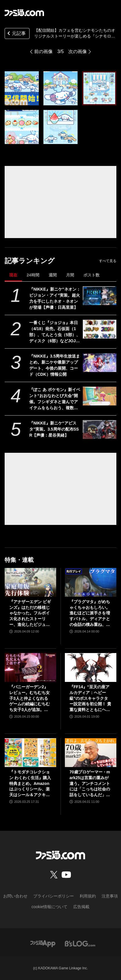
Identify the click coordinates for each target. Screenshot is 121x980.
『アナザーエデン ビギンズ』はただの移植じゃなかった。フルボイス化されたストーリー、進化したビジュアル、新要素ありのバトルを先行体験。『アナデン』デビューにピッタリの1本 (30, 613)
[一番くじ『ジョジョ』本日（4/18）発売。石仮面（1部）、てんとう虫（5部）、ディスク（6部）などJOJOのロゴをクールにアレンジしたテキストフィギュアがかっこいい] (100, 329)
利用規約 (88, 896)
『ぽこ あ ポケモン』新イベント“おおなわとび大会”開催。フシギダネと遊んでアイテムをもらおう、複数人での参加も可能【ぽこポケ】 (55, 399)
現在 (13, 275)
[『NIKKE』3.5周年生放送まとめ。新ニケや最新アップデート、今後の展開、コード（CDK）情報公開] (100, 363)
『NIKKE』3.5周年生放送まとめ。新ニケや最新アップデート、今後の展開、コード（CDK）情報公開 (55, 365)
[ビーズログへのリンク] (80, 943)
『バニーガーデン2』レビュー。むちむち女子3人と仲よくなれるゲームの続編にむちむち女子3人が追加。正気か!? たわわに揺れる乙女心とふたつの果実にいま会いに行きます (30, 698)
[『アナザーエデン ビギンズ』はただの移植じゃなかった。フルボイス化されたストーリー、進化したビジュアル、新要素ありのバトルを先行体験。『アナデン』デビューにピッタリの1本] (30, 582)
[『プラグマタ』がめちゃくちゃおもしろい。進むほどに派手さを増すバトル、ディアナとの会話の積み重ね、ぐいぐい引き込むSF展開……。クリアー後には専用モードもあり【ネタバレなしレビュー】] (91, 582)
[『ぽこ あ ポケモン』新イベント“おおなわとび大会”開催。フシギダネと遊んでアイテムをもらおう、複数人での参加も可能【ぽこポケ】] (100, 396)
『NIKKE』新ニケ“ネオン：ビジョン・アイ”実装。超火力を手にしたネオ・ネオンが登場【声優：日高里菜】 (55, 298)
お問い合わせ (15, 896)
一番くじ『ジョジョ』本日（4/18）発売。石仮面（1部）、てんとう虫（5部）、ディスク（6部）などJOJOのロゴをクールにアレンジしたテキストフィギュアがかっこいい (55, 332)
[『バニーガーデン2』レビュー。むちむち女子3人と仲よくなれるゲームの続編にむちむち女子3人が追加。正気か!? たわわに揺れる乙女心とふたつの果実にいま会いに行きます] (30, 667)
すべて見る (108, 261)
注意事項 (110, 896)
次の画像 (78, 52)
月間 (70, 275)
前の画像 (43, 52)
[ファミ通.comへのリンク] (24, 13)
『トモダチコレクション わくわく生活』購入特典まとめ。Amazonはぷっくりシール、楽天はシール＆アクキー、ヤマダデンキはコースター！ (30, 784)
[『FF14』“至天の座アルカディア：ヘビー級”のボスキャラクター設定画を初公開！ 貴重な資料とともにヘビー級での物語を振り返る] (91, 667)
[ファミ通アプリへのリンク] (43, 943)
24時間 (33, 275)
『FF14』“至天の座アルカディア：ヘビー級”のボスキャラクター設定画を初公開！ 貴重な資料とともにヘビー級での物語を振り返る (90, 698)
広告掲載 (81, 907)
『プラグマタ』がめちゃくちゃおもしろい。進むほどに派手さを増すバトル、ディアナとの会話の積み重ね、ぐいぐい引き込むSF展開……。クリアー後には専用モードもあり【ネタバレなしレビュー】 (90, 613)
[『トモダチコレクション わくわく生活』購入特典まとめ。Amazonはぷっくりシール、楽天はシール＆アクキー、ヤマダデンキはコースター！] (30, 753)
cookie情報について (49, 907)
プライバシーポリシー (54, 896)
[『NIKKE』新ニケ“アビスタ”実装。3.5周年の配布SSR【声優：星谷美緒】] (100, 430)
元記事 (16, 34)
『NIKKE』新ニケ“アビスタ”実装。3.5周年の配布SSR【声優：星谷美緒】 (54, 429)
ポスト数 (91, 275)
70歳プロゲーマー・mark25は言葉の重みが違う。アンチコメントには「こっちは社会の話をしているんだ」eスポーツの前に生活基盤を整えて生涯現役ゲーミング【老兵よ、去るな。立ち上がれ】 (90, 784)
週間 (53, 275)
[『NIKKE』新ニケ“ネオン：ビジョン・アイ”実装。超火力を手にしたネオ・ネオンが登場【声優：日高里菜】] (100, 296)
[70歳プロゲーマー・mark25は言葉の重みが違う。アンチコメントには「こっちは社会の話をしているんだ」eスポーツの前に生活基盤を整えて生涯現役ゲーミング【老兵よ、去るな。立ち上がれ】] (91, 753)
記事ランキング (30, 261)
